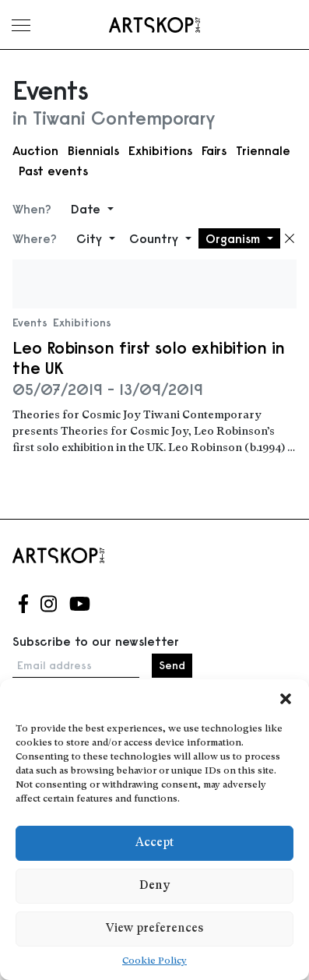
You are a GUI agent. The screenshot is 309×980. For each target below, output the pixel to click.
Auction (35, 150)
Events (30, 323)
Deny (154, 886)
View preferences (154, 929)
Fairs (214, 150)
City (91, 238)
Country (156, 238)
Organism (235, 238)
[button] (286, 699)
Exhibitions (160, 150)
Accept (154, 843)
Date (88, 209)
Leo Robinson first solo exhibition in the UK (149, 358)
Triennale (263, 150)
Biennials (93, 150)
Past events (53, 171)
